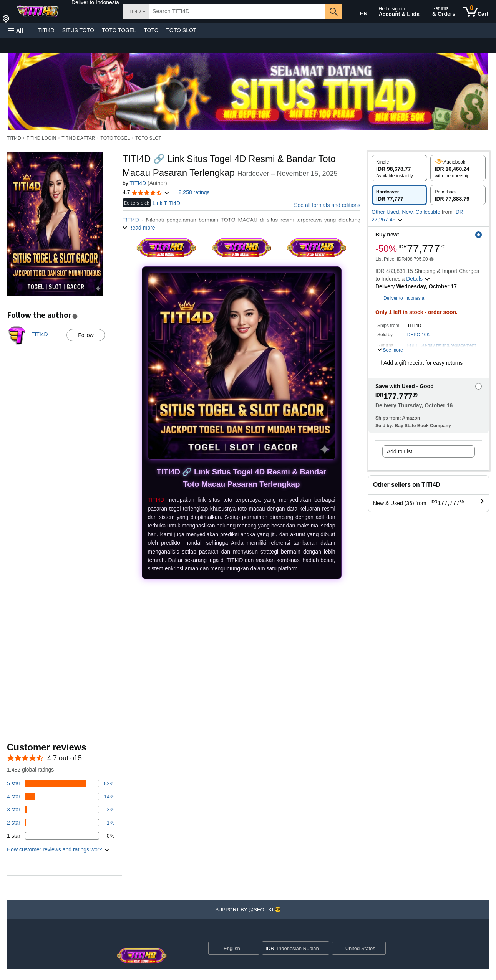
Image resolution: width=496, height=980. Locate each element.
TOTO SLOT (182, 30)
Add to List (400, 451)
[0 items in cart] (476, 12)
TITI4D (46, 30)
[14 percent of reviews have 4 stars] (61, 797)
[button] (95, 2)
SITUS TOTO (78, 30)
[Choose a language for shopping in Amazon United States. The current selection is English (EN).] (358, 12)
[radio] (399, 168)
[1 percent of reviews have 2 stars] (61, 823)
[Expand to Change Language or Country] (253, 949)
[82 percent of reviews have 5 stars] (61, 783)
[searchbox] (237, 12)
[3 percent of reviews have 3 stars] (61, 810)
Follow (86, 335)
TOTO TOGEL (119, 30)
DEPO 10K (419, 335)
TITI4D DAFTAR (78, 138)
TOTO (151, 30)
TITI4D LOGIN (41, 138)
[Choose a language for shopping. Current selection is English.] (229, 948)
